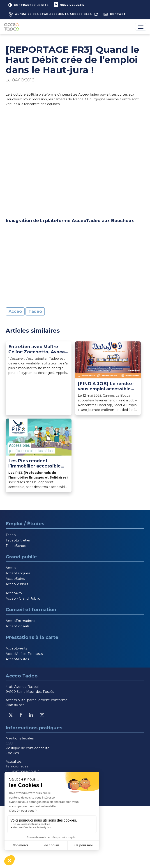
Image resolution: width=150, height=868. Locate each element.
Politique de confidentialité (28, 748)
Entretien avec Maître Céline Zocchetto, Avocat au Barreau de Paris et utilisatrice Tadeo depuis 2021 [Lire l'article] (38, 349)
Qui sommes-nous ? (22, 771)
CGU (9, 743)
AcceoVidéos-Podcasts (24, 654)
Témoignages (17, 766)
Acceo (15, 311)
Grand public (21, 557)
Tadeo (35, 311)
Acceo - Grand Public (23, 599)
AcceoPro (14, 593)
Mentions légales (20, 738)
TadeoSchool (16, 546)
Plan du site (15, 705)
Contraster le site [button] (28, 5)
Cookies (12, 753)
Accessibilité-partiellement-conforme (37, 700)
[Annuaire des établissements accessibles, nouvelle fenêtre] (53, 14)
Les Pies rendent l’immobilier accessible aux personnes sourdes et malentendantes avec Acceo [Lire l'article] (38, 463)
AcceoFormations (20, 621)
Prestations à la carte (32, 637)
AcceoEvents (16, 648)
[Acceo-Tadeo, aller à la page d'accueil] (12, 27)
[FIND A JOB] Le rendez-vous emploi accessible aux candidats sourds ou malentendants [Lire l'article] (106, 386)
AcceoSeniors (17, 584)
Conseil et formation (31, 609)
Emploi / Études (25, 524)
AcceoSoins (15, 579)
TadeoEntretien (18, 540)
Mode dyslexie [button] (69, 5)
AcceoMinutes (17, 659)
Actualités (14, 762)
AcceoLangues (18, 573)
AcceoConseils (17, 626)
